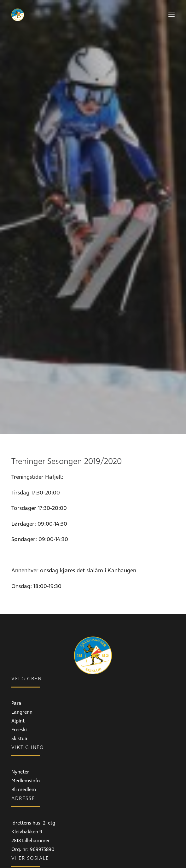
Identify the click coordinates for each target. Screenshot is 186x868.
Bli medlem (24, 722)
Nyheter (20, 704)
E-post (18, 857)
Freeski (19, 662)
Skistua (19, 671)
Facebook (22, 815)
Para (16, 635)
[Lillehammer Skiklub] (18, 15)
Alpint (18, 653)
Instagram (23, 824)
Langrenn (22, 644)
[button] (171, 15)
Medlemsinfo (26, 713)
